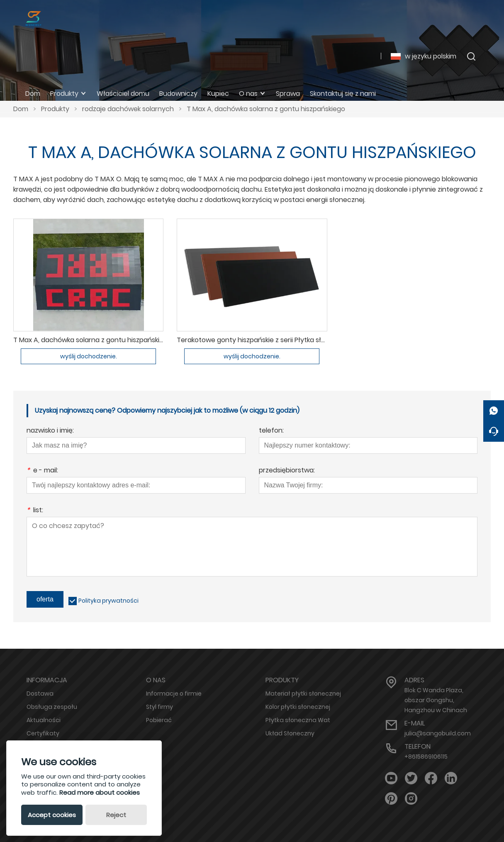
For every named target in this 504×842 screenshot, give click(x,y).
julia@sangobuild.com (438, 733)
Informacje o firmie (174, 694)
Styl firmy (159, 707)
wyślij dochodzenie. (89, 356)
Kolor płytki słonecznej (298, 707)
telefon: (271, 431)
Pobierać (159, 720)
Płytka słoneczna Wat (298, 720)
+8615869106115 (426, 757)
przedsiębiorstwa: (287, 471)
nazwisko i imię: (50, 431)
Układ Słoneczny (290, 733)
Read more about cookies (100, 792)
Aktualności (44, 720)
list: (35, 511)
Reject (116, 815)
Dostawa (40, 694)
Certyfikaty (43, 733)
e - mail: (42, 471)
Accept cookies (52, 815)
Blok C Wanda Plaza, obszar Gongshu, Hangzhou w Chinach (436, 700)
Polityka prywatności (108, 601)
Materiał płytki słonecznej (303, 694)
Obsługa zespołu (52, 707)
